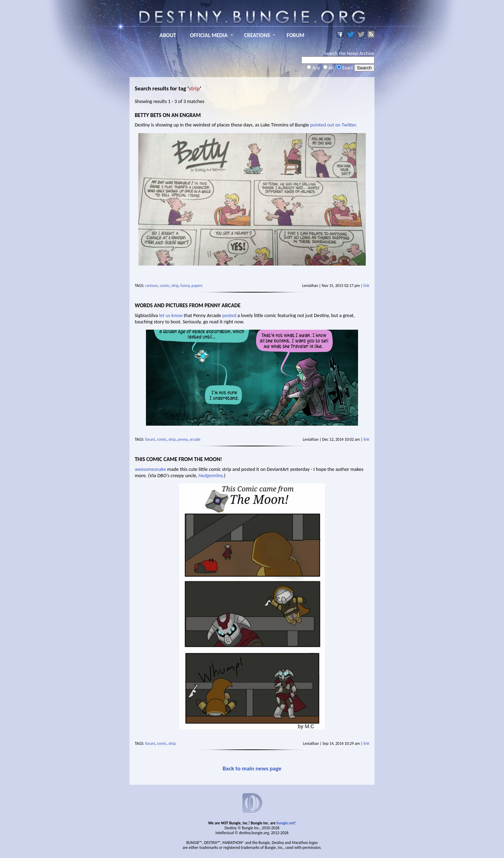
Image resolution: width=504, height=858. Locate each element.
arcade (195, 439)
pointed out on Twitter (333, 125)
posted (229, 315)
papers (197, 286)
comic (164, 286)
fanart (150, 439)
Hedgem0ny (211, 475)
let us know (171, 315)
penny (183, 439)
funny (185, 286)
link (366, 286)
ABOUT (168, 35)
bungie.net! (286, 823)
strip (175, 286)
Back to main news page (252, 768)
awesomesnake (150, 469)
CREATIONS (257, 35)
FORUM (296, 35)
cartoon (152, 286)
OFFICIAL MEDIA (209, 35)
